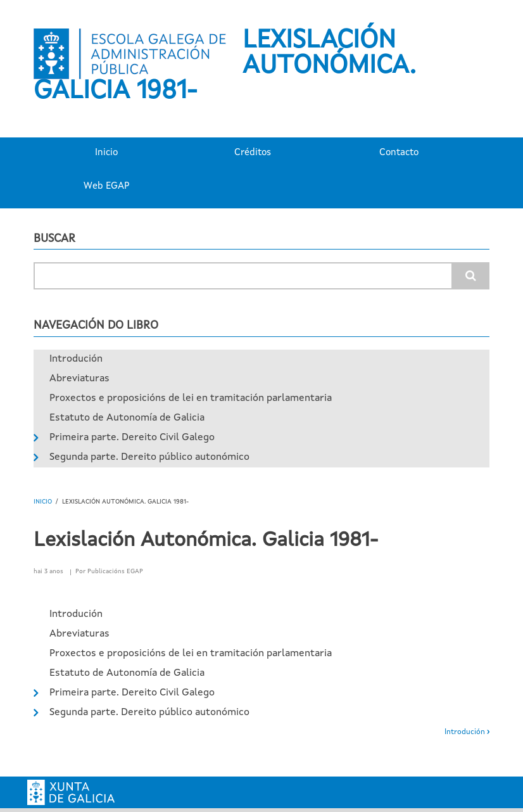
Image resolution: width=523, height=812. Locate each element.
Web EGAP (106, 187)
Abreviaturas (79, 379)
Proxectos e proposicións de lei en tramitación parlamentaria (191, 398)
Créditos (253, 153)
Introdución (76, 359)
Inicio (106, 153)
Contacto (399, 153)
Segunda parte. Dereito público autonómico (149, 457)
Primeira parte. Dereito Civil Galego (132, 438)
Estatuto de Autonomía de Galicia (127, 418)
